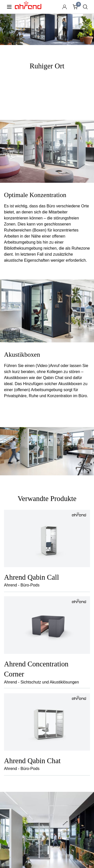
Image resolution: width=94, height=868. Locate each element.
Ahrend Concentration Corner (36, 669)
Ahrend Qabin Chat (32, 761)
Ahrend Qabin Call (31, 577)
